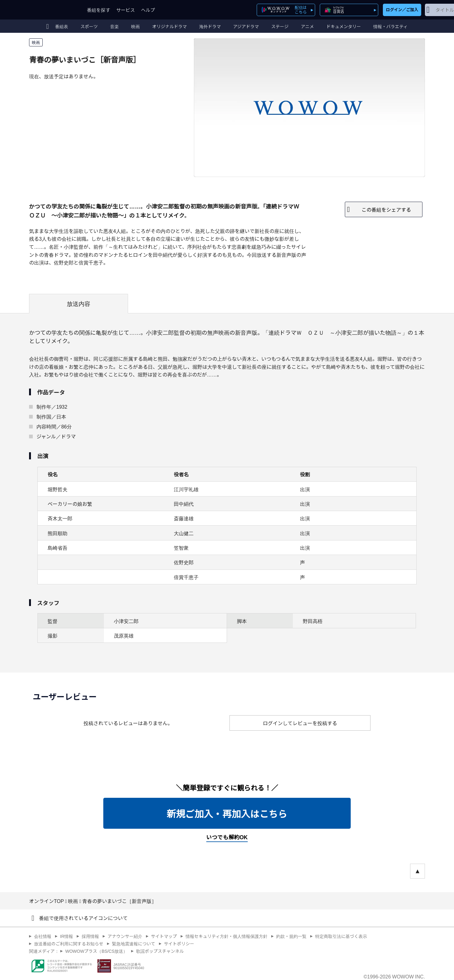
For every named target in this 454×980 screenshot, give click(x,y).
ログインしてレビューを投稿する (300, 723)
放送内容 (79, 303)
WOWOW (52, 10)
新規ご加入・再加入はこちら (227, 813)
